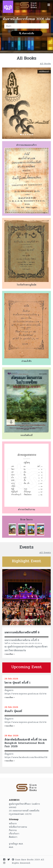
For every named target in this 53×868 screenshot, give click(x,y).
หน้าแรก (13, 824)
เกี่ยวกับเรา (14, 834)
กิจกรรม (13, 830)
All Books (45, 64)
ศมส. (11, 847)
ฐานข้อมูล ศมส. (16, 844)
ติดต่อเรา (13, 837)
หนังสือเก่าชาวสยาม (18, 827)
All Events (45, 553)
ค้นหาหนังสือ (27, 33)
